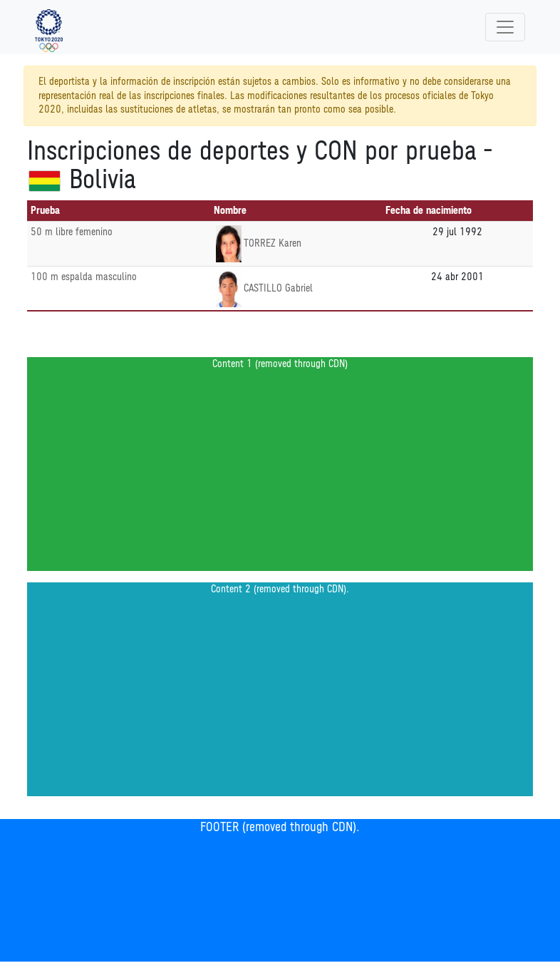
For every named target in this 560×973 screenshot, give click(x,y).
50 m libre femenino (72, 232)
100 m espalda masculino (84, 277)
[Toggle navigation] (505, 27)
